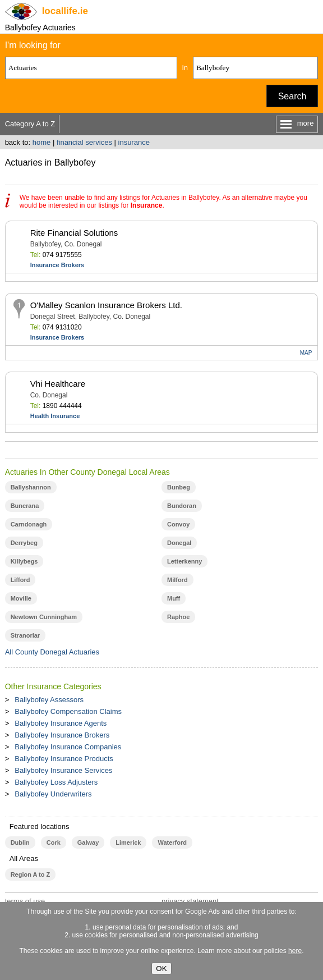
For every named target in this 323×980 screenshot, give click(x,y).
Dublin (20, 842)
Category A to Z (30, 124)
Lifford (20, 580)
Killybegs (24, 561)
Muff (174, 598)
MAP (306, 353)
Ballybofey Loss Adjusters (56, 782)
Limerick (128, 842)
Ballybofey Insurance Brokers (62, 735)
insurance (134, 142)
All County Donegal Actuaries (52, 652)
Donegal (179, 543)
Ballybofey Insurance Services (63, 770)
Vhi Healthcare (58, 384)
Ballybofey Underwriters (53, 794)
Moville (21, 598)
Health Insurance (55, 416)
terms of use (25, 901)
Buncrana (25, 506)
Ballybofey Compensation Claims (68, 711)
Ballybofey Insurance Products (64, 759)
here (295, 951)
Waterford (172, 842)
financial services (84, 142)
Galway (88, 842)
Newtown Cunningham (44, 617)
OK (161, 968)
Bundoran (182, 506)
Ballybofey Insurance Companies (68, 747)
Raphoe (178, 617)
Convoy (178, 524)
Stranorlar (26, 635)
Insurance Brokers (57, 265)
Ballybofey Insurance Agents (61, 723)
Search (292, 96)
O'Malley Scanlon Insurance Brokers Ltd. (106, 305)
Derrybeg (24, 543)
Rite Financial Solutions (74, 233)
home (42, 142)
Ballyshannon (31, 487)
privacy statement (190, 901)
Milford (177, 580)
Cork (54, 842)
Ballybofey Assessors (49, 700)
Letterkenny (184, 561)
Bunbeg (179, 487)
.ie (65, 11)
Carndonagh (29, 524)
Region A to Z (31, 874)
